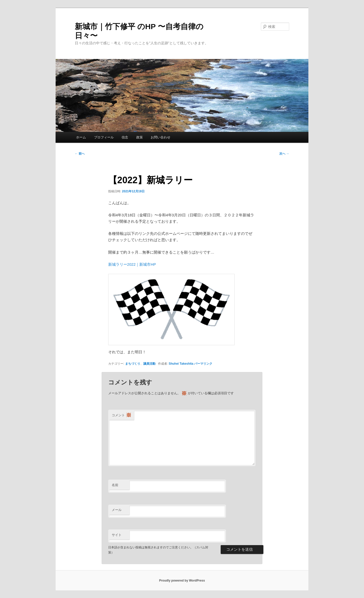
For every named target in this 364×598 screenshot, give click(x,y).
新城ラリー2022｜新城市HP (132, 264)
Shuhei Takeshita (181, 364)
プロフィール (104, 137)
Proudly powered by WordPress (182, 581)
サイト (117, 535)
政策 (140, 137)
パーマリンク (203, 364)
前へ (80, 154)
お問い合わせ (161, 137)
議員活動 (149, 364)
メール (117, 510)
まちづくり (133, 364)
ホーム (81, 137)
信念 (125, 137)
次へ (284, 154)
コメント (122, 415)
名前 (115, 485)
